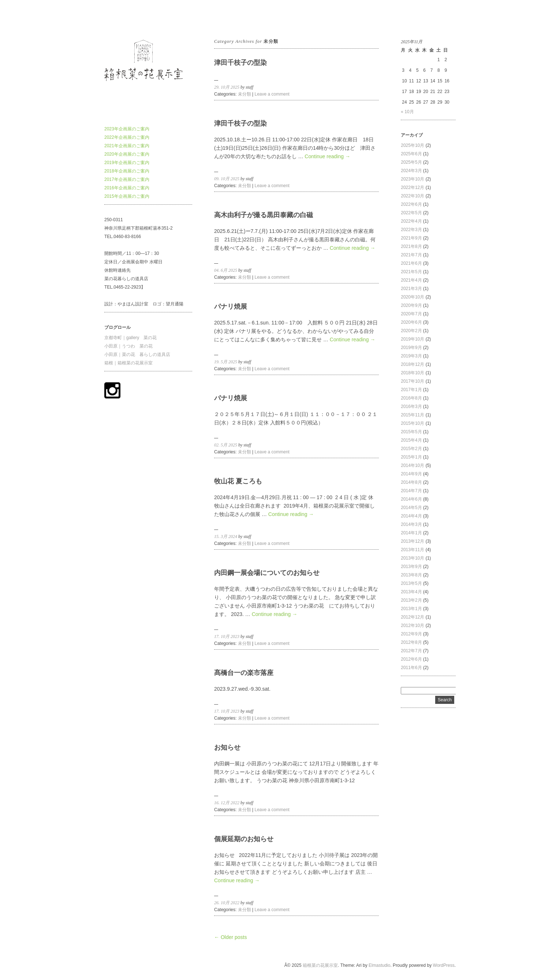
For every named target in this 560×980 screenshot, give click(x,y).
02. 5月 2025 (226, 445)
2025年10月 (412, 145)
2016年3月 (411, 407)
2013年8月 (411, 575)
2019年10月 (412, 339)
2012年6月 (411, 659)
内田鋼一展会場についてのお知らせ (267, 573)
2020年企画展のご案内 (127, 154)
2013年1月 (411, 609)
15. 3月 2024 (226, 537)
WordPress (444, 965)
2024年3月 (411, 171)
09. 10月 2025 (227, 179)
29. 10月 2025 (227, 87)
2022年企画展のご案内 (127, 137)
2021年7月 (411, 255)
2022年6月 (411, 204)
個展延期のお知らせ (244, 839)
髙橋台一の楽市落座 (244, 673)
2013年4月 (411, 592)
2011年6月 (411, 668)
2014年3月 (411, 524)
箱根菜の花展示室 (122, 18)
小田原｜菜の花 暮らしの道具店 (137, 354)
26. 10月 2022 (227, 903)
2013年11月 (412, 550)
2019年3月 (411, 356)
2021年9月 (411, 238)
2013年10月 (412, 558)
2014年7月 (411, 491)
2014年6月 (411, 499)
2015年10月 (412, 423)
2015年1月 (411, 457)
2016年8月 (411, 398)
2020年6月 (411, 322)
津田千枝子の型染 (240, 63)
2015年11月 (412, 415)
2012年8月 (411, 642)
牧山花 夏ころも (238, 481)
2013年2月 (411, 600)
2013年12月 (412, 541)
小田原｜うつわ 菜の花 (128, 346)
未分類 (244, 94)
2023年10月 (412, 179)
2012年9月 (411, 634)
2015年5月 (411, 432)
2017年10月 (412, 381)
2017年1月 (411, 390)
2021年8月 (411, 246)
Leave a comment (272, 94)
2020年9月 (411, 305)
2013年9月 (411, 567)
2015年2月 (411, 449)
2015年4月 (411, 440)
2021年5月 (411, 272)
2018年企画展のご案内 (127, 171)
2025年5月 (411, 162)
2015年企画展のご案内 (127, 196)
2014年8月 (411, 482)
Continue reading (327, 156)
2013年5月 (411, 583)
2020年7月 (411, 314)
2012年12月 (412, 617)
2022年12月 (412, 188)
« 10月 (407, 112)
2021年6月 (411, 263)
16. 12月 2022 (227, 803)
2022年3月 (411, 230)
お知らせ (227, 747)
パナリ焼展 (231, 307)
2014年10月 (412, 465)
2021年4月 (411, 280)
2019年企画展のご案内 (127, 163)
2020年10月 (412, 297)
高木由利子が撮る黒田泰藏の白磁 (264, 215)
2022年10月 (412, 196)
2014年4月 (411, 516)
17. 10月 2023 (227, 636)
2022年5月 (411, 213)
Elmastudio (379, 965)
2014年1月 (411, 533)
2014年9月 (411, 474)
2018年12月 (412, 364)
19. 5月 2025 (226, 362)
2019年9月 (411, 348)
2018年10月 (412, 373)
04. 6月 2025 (226, 270)
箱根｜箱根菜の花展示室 (128, 363)
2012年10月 (412, 626)
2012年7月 (411, 651)
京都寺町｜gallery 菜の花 (130, 338)
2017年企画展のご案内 (127, 179)
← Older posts (230, 937)
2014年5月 (411, 508)
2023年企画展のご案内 (127, 129)
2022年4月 (411, 221)
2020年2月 (411, 331)
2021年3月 (411, 289)
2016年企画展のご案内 (127, 188)
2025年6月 (411, 154)
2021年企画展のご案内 (127, 146)
